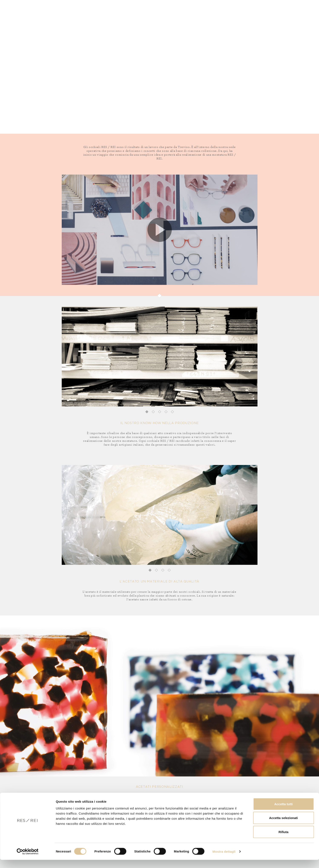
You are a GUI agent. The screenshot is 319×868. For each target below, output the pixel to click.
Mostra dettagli (224, 860)
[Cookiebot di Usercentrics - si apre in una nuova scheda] (28, 860)
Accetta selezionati (283, 826)
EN (270, 17)
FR (276, 17)
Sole (65, 17)
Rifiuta (284, 840)
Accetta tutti (284, 812)
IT (264, 17)
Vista (76, 17)
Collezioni (50, 17)
